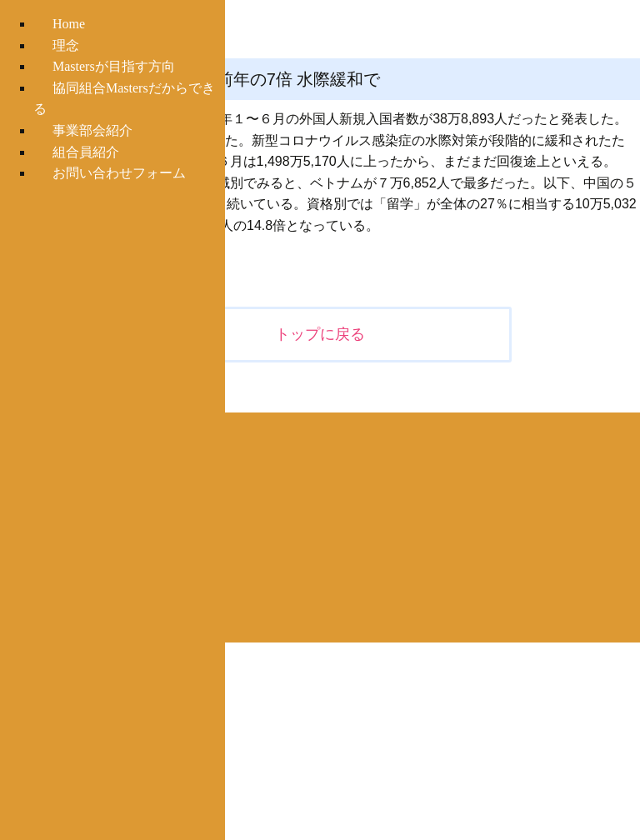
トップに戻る (320, 334)
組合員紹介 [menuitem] (86, 152)
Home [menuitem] (69, 24)
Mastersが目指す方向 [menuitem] (114, 66)
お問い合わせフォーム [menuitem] (119, 173)
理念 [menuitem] (66, 45)
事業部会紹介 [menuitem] (92, 130)
